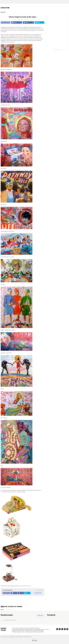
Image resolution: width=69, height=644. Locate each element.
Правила (26, 637)
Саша (22, 19)
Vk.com (60, 629)
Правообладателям (20, 637)
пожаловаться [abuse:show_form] (39, 590)
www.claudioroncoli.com (26, 586)
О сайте (2, 637)
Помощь (30, 637)
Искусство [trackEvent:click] (9, 610)
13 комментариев (38, 593)
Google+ (65, 629)
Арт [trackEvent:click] (13, 610)
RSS (67, 629)
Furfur (34, 640)
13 (13, 19)
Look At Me (5, 8)
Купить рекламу (58, 50)
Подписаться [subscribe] (40, 615)
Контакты (6, 637)
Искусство (3, 12)
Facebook (57, 629)
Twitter (62, 629)
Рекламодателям (12, 637)
